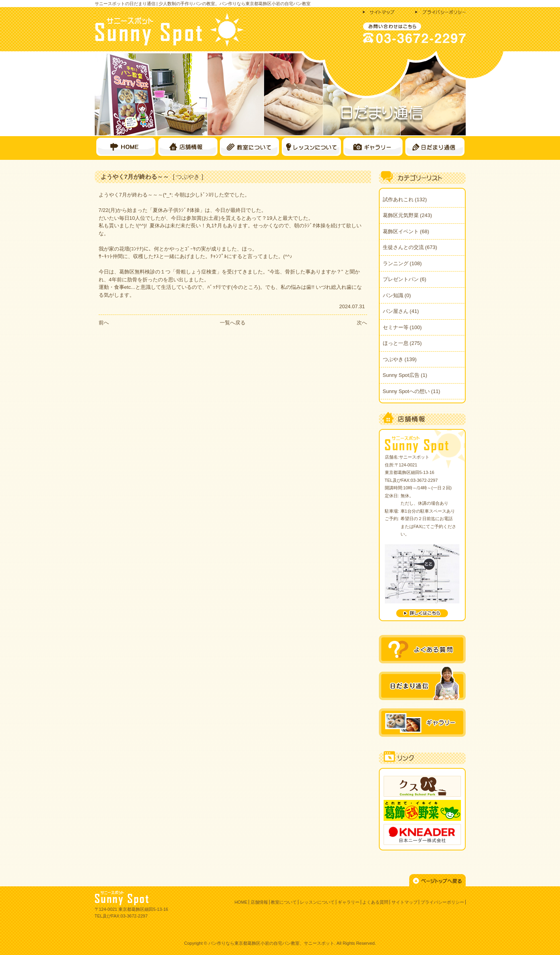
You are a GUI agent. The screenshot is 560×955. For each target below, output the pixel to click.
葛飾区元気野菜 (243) (407, 215)
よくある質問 (375, 902)
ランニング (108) (402, 263)
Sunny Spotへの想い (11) (412, 391)
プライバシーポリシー (442, 902)
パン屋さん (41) (401, 311)
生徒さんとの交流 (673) (410, 247)
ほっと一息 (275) (402, 343)
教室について (284, 902)
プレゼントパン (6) (405, 279)
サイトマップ (405, 902)
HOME (241, 902)
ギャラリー (349, 902)
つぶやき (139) (400, 359)
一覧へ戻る (233, 323)
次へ (362, 323)
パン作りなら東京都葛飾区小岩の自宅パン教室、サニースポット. (272, 943)
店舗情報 (259, 902)
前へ (104, 323)
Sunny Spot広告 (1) (405, 375)
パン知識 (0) (397, 295)
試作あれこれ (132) (405, 199)
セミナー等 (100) (402, 327)
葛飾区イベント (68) (406, 231)
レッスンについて (317, 902)
